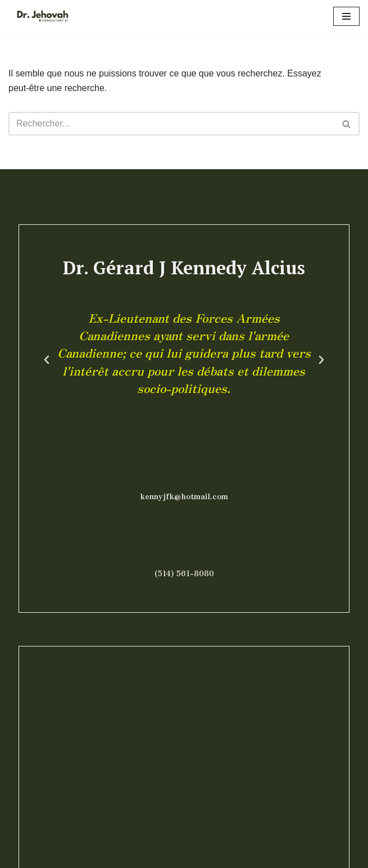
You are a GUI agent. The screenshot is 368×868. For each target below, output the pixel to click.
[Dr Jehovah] (42, 16)
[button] (47, 360)
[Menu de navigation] (346, 16)
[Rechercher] (171, 124)
